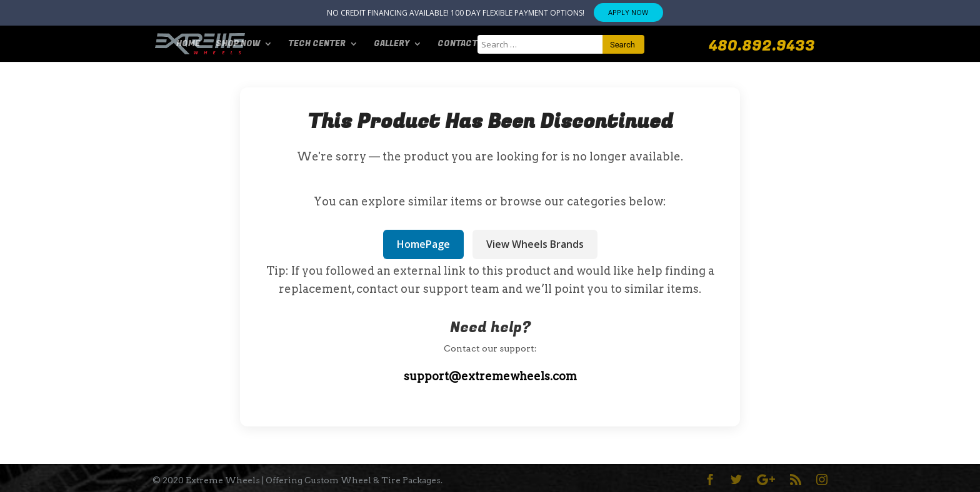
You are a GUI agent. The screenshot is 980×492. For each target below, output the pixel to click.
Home (188, 44)
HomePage (423, 244)
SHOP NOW (238, 44)
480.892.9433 (762, 46)
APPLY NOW (628, 12)
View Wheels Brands (535, 244)
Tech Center (317, 44)
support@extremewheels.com (490, 376)
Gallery (392, 44)
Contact (457, 44)
